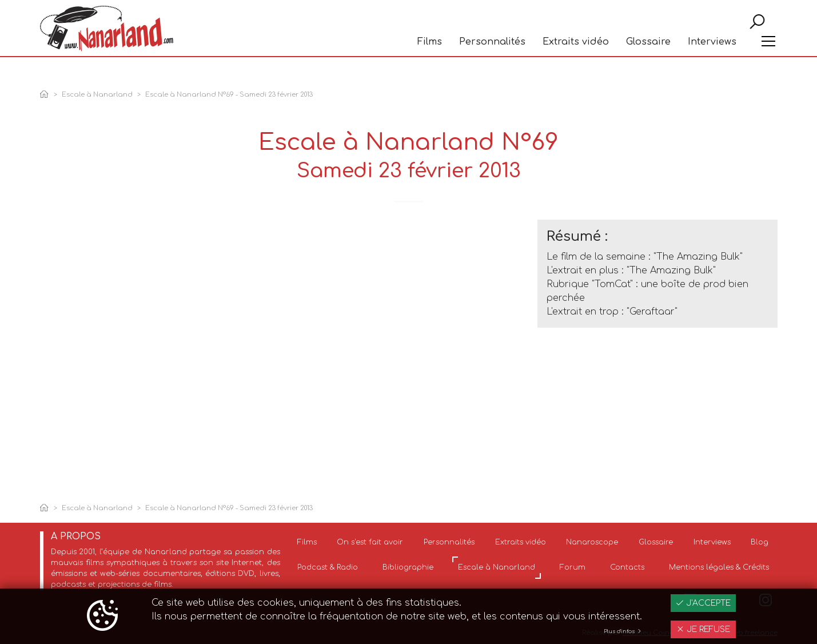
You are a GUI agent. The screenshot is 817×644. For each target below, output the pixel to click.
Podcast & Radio (328, 567)
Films (430, 61)
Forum (573, 567)
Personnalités (492, 61)
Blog (760, 542)
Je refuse (703, 629)
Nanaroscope (592, 542)
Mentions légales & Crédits (719, 567)
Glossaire (648, 61)
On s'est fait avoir (370, 542)
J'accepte (703, 603)
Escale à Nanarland (97, 95)
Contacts (627, 567)
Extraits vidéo (576, 61)
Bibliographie (408, 567)
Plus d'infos (623, 631)
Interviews (712, 61)
